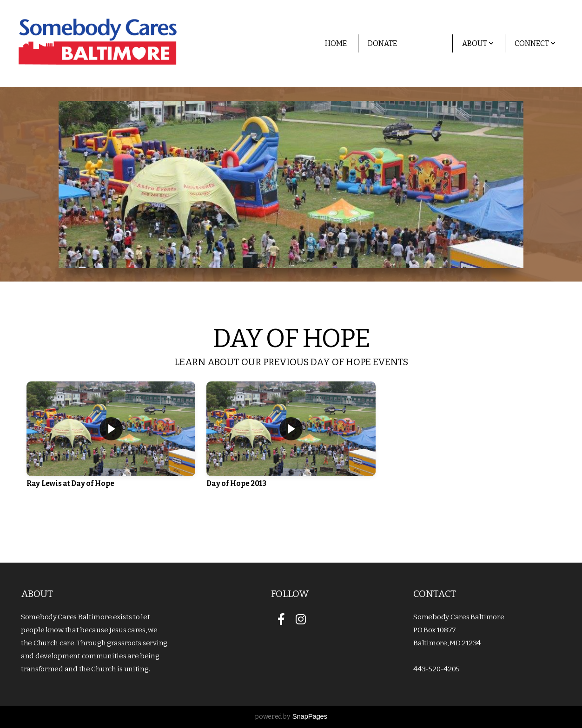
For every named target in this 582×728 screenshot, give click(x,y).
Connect (535, 43)
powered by (291, 717)
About (478, 43)
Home (336, 43)
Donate (382, 43)
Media (430, 43)
